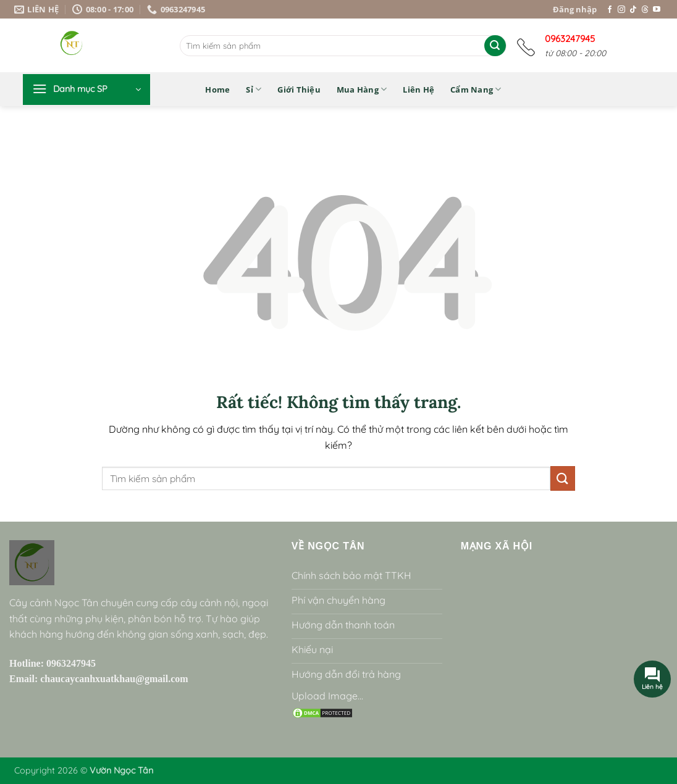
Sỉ (254, 89)
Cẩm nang (476, 89)
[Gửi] (495, 46)
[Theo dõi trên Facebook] (610, 10)
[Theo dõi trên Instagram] (621, 10)
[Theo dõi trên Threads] (645, 10)
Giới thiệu (299, 90)
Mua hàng (362, 89)
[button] (86, 90)
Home (217, 90)
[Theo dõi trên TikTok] (633, 10)
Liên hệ (418, 90)
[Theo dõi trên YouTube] (657, 10)
